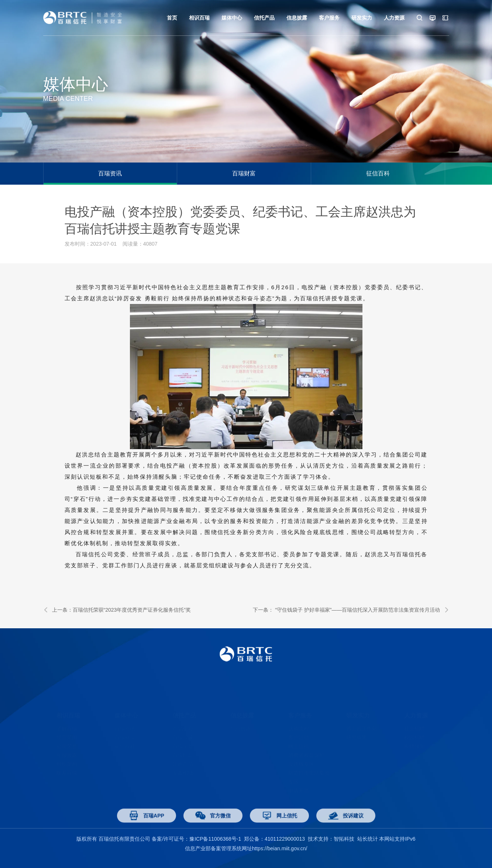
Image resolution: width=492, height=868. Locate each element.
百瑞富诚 (183, 726)
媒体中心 (232, 18)
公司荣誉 (67, 735)
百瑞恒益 (183, 744)
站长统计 (368, 839)
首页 (172, 18)
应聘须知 (414, 735)
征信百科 (378, 173)
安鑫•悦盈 (184, 761)
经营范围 (67, 726)
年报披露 (67, 744)
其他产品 (183, 752)
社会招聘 (414, 717)
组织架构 (67, 752)
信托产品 (264, 18)
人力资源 (394, 18)
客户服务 (329, 18)
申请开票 (299, 779)
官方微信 (213, 826)
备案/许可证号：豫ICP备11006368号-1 (196, 839)
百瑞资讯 (110, 173)
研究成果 (357, 726)
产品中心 (183, 717)
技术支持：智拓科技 (331, 839)
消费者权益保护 (306, 744)
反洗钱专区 (301, 752)
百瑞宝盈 (183, 735)
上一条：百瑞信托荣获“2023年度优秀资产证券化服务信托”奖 (117, 610)
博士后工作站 (362, 717)
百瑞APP (146, 826)
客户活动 (299, 726)
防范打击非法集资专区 (309, 766)
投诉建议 (346, 826)
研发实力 (362, 18)
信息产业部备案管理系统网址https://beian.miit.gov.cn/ (246, 848)
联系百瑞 (67, 761)
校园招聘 (414, 726)
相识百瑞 (199, 18)
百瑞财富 (244, 173)
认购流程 (299, 717)
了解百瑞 (67, 717)
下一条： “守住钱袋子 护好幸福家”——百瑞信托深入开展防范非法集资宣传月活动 (351, 610)
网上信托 (299, 735)
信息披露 (297, 18)
